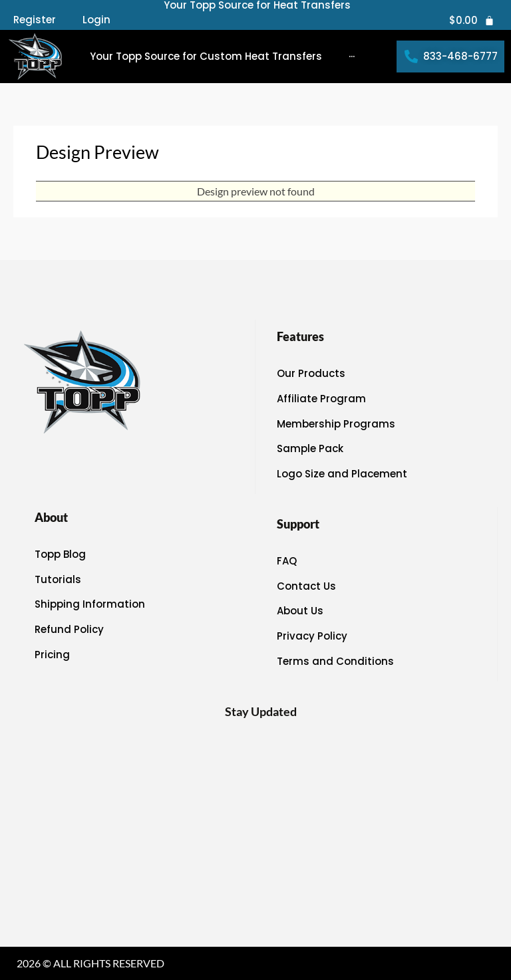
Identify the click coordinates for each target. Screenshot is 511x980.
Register (35, 20)
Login (96, 20)
